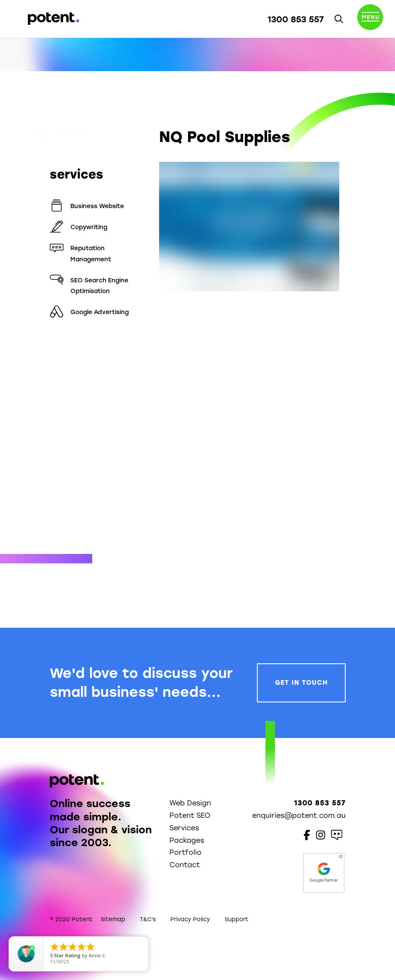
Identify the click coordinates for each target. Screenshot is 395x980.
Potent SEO (190, 815)
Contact (185, 865)
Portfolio (76, 133)
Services (184, 828)
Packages (187, 840)
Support (237, 919)
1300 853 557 (296, 19)
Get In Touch (301, 683)
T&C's (148, 919)
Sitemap (113, 919)
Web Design (190, 803)
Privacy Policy (190, 919)
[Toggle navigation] (370, 19)
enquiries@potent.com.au (299, 815)
